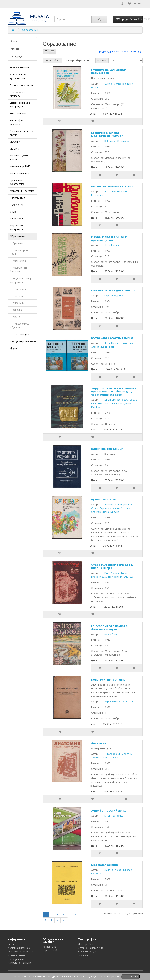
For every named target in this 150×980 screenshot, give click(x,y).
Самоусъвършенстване (23, 341)
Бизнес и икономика (22, 85)
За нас (11, 944)
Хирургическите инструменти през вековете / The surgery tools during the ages (114, 391)
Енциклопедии (18, 113)
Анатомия (99, 743)
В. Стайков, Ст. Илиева (114, 141)
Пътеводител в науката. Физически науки (110, 627)
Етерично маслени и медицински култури (107, 134)
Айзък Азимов (110, 634)
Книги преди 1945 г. (21, 166)
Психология (17, 205)
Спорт (13, 212)
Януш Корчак (109, 245)
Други (13, 348)
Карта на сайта (51, 950)
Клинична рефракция (107, 449)
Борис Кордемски (112, 296)
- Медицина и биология (18, 270)
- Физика (16, 310)
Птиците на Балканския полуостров (109, 71)
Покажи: (102, 60)
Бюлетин (83, 955)
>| (64, 920)
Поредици (16, 57)
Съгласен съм (131, 977)
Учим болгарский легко (109, 810)
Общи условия (16, 959)
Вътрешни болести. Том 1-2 (112, 338)
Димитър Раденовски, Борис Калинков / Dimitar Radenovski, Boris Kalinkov (114, 403)
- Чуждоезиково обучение (20, 326)
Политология (18, 198)
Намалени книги (19, 68)
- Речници (16, 296)
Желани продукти (88, 952)
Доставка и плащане (19, 948)
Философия (17, 219)
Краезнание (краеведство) (18, 182)
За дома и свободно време (22, 133)
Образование (30, 30)
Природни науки (20, 334)
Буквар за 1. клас (104, 499)
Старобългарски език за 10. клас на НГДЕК (112, 566)
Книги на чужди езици (19, 158)
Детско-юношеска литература (20, 105)
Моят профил (85, 944)
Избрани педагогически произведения (109, 238)
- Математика (18, 261)
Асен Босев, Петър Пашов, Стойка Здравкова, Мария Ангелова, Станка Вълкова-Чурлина (112, 508)
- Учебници (17, 303)
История (15, 149)
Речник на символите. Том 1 (112, 186)
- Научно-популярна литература (22, 280)
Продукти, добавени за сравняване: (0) (119, 52)
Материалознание (105, 865)
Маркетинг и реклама (22, 191)
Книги (14, 41)
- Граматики (18, 243)
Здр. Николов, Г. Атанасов (116, 702)
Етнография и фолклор (18, 122)
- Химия (15, 317)
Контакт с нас (50, 947)
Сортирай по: (52, 60)
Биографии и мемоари (18, 94)
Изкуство (15, 142)
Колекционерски (20, 173)
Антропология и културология (19, 76)
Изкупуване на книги (19, 963)
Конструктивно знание (108, 679)
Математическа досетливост (113, 290)
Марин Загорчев (111, 816)
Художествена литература (18, 227)
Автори (15, 49)
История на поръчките (91, 948)
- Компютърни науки (19, 252)
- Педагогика (18, 289)
